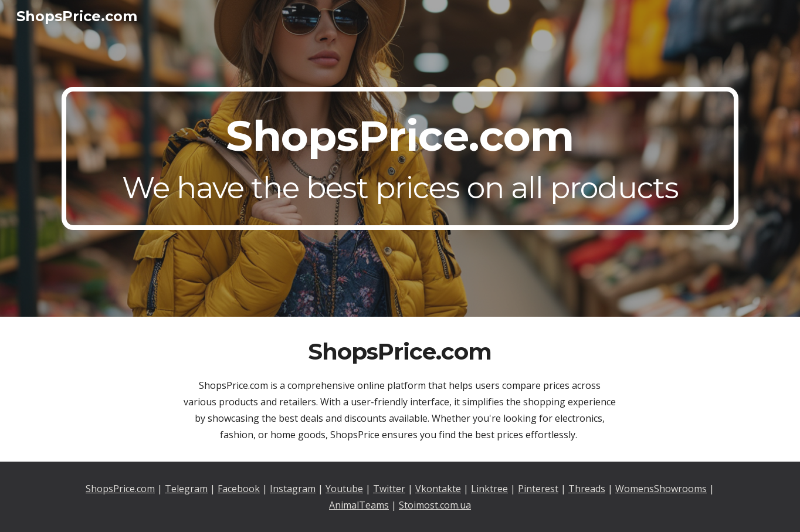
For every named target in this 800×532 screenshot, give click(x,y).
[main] (400, 158)
